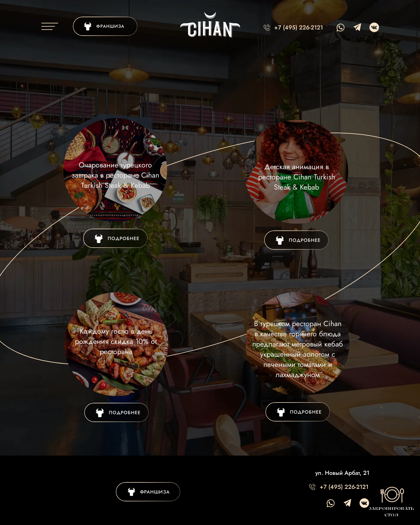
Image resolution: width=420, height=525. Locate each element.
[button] (391, 502)
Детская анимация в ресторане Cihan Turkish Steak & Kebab (297, 177)
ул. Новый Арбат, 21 (342, 473)
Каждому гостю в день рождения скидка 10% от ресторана (116, 341)
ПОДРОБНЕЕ (305, 240)
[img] (105, 26)
